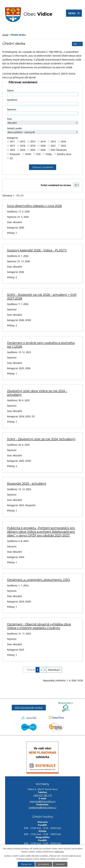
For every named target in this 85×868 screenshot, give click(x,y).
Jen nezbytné (44, 864)
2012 (23, 141)
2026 (43, 150)
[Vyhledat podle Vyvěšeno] (42, 104)
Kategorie (12, 138)
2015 (53, 141)
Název (10, 90)
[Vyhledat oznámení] (43, 167)
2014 (43, 141)
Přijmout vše (26, 864)
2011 (12, 141)
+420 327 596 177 (43, 795)
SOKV (28, 154)
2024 (23, 150)
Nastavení (60, 864)
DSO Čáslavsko (59, 150)
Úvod (5, 35)
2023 (12, 150)
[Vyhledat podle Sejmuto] (42, 113)
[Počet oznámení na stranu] (76, 185)
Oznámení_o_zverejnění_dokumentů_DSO (38, 580)
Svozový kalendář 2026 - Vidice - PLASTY (37, 250)
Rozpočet (15, 154)
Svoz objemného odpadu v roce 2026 (34, 206)
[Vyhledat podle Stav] (42, 123)
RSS (77, 44)
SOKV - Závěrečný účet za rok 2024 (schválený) (41, 439)
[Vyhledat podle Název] (42, 94)
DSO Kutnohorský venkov (29, 708)
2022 (63, 146)
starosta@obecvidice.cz (42, 801)
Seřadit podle (14, 128)
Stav (9, 119)
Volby (49, 154)
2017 (12, 146)
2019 (33, 146)
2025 (33, 150)
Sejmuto (12, 109)
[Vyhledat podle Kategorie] (8, 141)
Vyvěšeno (12, 100)
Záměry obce (64, 154)
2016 (63, 141)
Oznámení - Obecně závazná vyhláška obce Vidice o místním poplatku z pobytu (39, 626)
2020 (43, 146)
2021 (53, 146)
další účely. (60, 852)
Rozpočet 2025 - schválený (27, 484)
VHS (38, 154)
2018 (23, 146)
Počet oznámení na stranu (56, 185)
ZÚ (11, 158)
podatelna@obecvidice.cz (43, 808)
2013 (33, 141)
